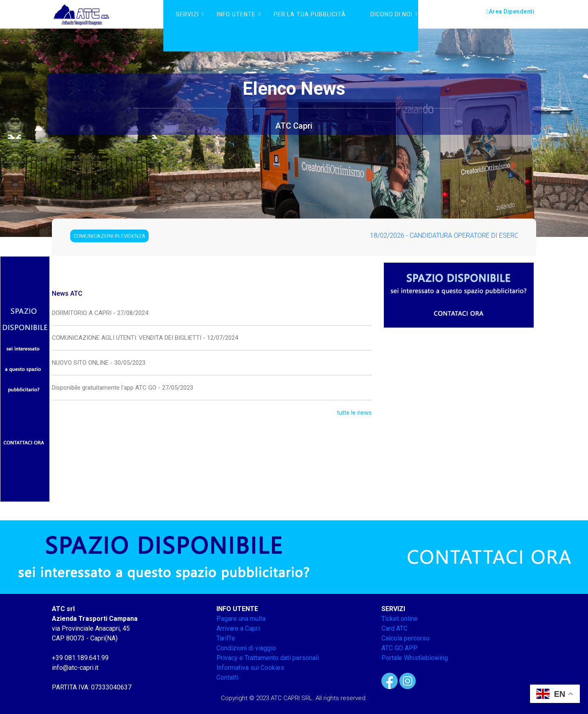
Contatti (227, 677)
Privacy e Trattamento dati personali (268, 658)
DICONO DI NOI (391, 14)
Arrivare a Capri (238, 628)
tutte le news (354, 413)
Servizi (187, 14)
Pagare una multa (241, 619)
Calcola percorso (405, 638)
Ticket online (400, 619)
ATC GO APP (400, 648)
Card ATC (394, 628)
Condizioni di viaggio (246, 648)
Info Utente (236, 14)
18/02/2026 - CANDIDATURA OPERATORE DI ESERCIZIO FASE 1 (467, 235)
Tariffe (226, 638)
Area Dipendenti (510, 11)
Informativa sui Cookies (250, 668)
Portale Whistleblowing (415, 658)
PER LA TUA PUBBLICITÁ (310, 14)
